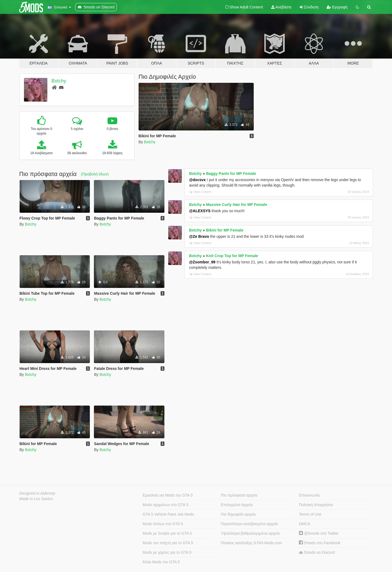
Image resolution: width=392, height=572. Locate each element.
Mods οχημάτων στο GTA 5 (166, 505)
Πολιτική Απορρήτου (316, 505)
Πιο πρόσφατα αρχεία (239, 495)
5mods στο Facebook (320, 543)
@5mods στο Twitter (319, 533)
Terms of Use (310, 514)
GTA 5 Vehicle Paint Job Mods (168, 514)
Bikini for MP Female (225, 230)
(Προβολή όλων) (95, 174)
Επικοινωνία (309, 495)
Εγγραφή (337, 7)
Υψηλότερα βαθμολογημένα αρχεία (250, 533)
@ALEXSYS (200, 211)
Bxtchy (59, 81)
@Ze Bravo (199, 236)
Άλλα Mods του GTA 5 (161, 562)
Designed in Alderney (37, 493)
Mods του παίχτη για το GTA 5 (168, 543)
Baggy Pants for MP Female (231, 174)
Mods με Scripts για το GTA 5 (167, 533)
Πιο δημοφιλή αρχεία (238, 514)
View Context (200, 192)
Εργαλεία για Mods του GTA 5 (168, 495)
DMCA (304, 524)
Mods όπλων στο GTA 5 (163, 524)
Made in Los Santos (36, 499)
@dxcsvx (197, 180)
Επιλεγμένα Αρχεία (237, 505)
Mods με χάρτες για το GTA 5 (167, 552)
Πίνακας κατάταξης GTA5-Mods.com (251, 543)
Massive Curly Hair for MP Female (237, 205)
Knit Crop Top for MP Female (232, 256)
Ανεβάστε (281, 7)
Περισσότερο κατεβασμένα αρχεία (249, 524)
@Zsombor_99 (202, 262)
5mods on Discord (317, 553)
